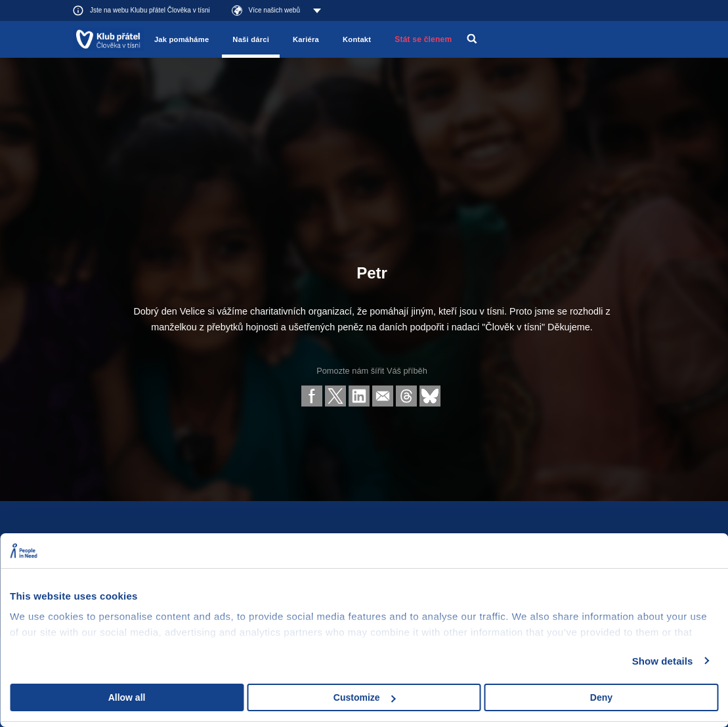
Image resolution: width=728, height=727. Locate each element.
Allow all (127, 697)
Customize (365, 697)
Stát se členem (423, 39)
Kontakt (357, 39)
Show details (663, 661)
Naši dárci (251, 39)
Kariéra (306, 39)
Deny (601, 697)
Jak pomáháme (182, 39)
